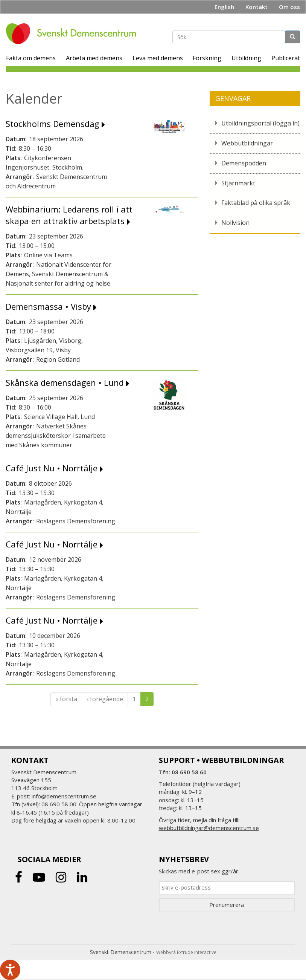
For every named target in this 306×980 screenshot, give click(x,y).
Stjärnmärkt (238, 183)
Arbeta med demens (94, 58)
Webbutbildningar (247, 143)
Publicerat (286, 58)
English (224, 7)
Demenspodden (244, 163)
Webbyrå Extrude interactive (186, 952)
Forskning (207, 58)
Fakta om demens (31, 58)
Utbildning (246, 58)
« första (66, 699)
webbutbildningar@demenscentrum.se (209, 828)
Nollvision (235, 223)
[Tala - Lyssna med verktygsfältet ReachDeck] (10, 970)
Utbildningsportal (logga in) (260, 123)
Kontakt (257, 7)
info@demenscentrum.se (64, 796)
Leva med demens (158, 58)
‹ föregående (105, 699)
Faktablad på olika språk (256, 203)
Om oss (289, 7)
